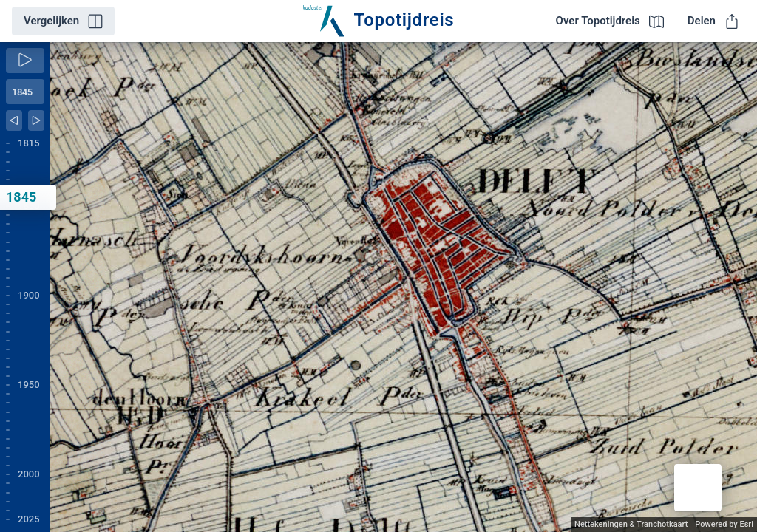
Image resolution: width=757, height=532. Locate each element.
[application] (404, 287)
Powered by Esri (724, 524)
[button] (698, 488)
